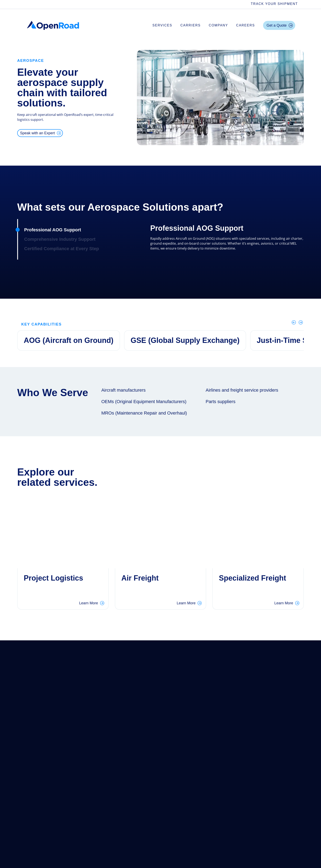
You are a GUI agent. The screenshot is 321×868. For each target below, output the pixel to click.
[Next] (301, 323)
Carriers (190, 25)
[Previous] (294, 323)
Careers (246, 25)
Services (162, 25)
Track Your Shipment (274, 4)
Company (218, 25)
